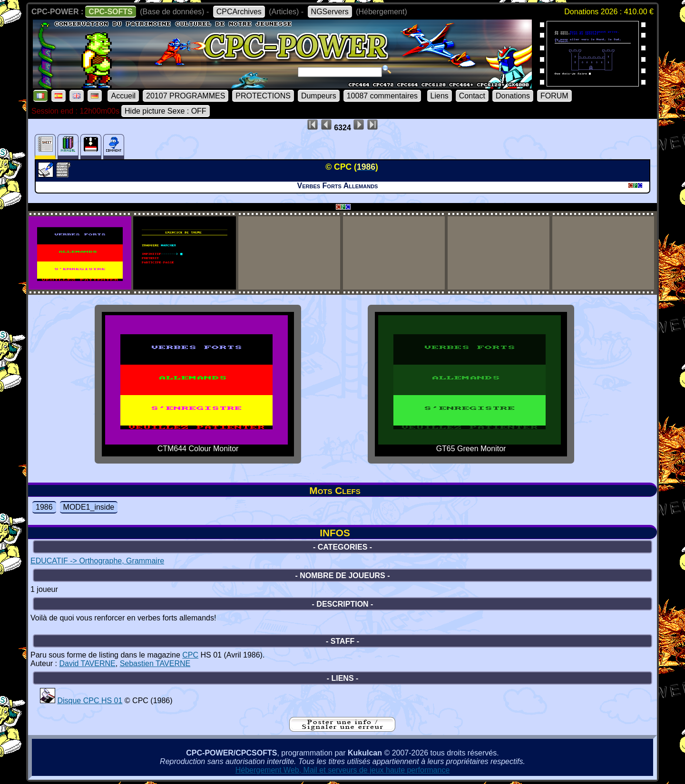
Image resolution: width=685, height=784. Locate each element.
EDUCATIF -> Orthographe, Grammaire (97, 561)
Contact (472, 96)
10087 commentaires (382, 96)
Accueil (123, 96)
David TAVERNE (87, 663)
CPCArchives (239, 12)
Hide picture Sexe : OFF (166, 111)
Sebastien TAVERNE (155, 663)
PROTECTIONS (263, 96)
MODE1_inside (89, 507)
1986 (44, 507)
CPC (190, 655)
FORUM (554, 96)
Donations (513, 96)
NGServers (330, 12)
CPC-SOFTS (110, 12)
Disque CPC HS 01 (90, 701)
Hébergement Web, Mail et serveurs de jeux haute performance (343, 770)
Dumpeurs (319, 96)
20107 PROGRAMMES (186, 96)
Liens (440, 96)
